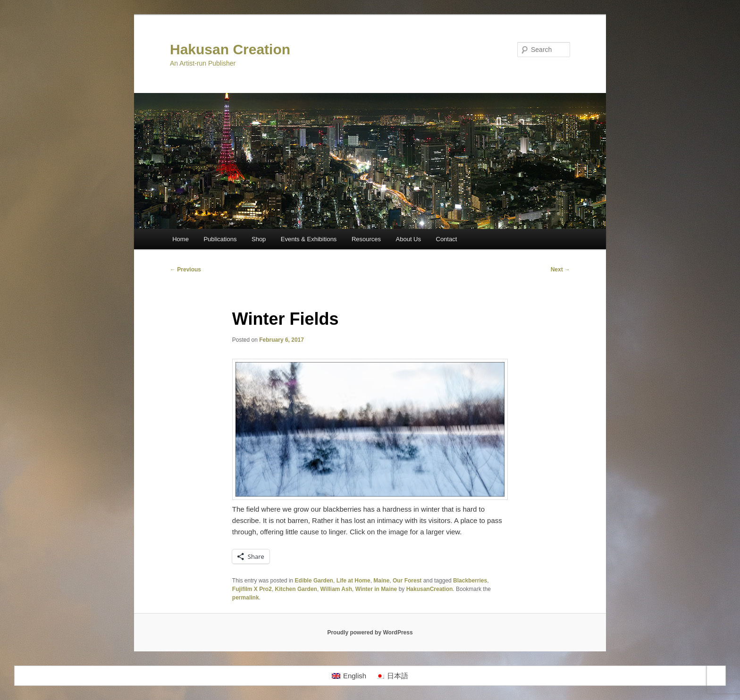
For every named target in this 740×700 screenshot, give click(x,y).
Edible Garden (314, 581)
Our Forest (407, 581)
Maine (381, 581)
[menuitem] (349, 676)
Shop (259, 239)
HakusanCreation (430, 589)
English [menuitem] (355, 676)
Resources (366, 239)
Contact (447, 239)
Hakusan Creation (230, 49)
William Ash (336, 589)
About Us (408, 239)
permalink (246, 598)
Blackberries (470, 581)
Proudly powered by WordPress (370, 633)
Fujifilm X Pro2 (252, 589)
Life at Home (353, 581)
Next (560, 270)
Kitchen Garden (296, 589)
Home (181, 239)
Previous (185, 270)
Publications (220, 239)
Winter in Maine (376, 589)
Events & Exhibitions (309, 239)
